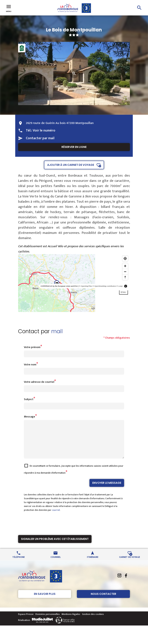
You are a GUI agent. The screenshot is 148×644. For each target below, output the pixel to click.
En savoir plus (45, 601)
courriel (56, 517)
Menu (9, 8)
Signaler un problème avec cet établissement (55, 546)
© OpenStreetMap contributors (104, 286)
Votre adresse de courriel (39, 382)
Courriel (56, 564)
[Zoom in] (125, 266)
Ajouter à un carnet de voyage (71, 165)
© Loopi (120, 286)
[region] (74, 283)
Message (29, 417)
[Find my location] (125, 258)
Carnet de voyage (129, 564)
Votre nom (30, 365)
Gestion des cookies (93, 621)
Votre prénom (32, 347)
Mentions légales (71, 621)
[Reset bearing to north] (125, 277)
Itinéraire (93, 564)
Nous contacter (103, 601)
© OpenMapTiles (85, 286)
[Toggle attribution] (126, 286)
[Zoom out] (125, 272)
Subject (29, 399)
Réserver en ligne (74, 147)
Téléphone (18, 564)
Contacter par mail (40, 138)
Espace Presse (26, 621)
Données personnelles (48, 621)
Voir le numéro (44, 131)
